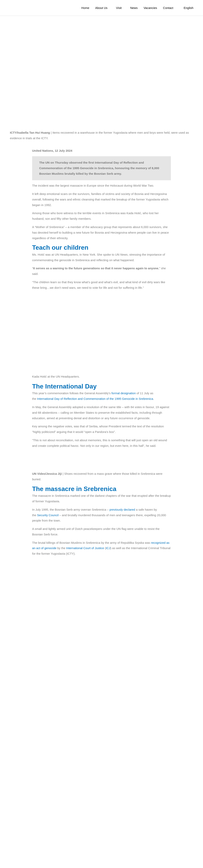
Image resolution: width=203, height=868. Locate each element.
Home (81, 8)
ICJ (109, 598)
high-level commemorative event (85, 620)
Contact (167, 8)
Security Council (48, 565)
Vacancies (149, 8)
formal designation (125, 388)
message (41, 810)
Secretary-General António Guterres (78, 810)
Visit (116, 8)
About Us (97, 8)
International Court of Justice (86, 598)
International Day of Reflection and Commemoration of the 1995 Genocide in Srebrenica (95, 393)
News (132, 8)
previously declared (121, 560)
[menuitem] (187, 8)
